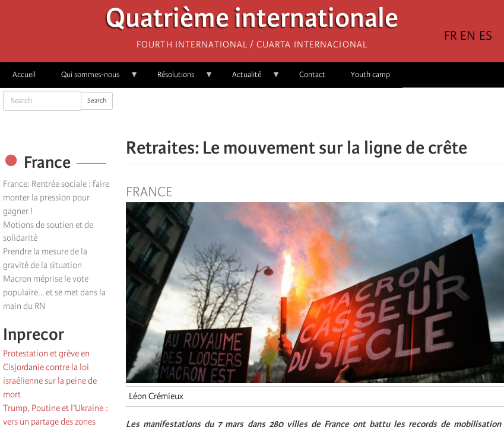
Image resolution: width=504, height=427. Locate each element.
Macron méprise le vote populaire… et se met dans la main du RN (54, 292)
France (149, 192)
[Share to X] (299, 113)
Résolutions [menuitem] (179, 79)
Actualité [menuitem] (250, 79)
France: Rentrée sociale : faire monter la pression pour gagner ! (56, 197)
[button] (348, 113)
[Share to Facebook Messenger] (315, 113)
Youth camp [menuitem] (370, 74)
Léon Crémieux (156, 396)
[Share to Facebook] (282, 113)
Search (97, 101)
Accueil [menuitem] (24, 74)
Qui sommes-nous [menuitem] (93, 79)
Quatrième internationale (252, 21)
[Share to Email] (332, 113)
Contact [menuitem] (312, 74)
